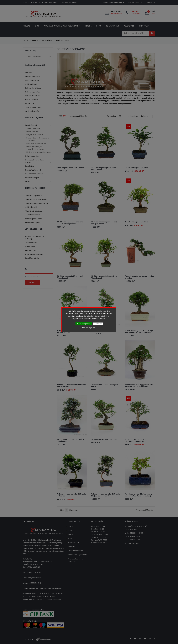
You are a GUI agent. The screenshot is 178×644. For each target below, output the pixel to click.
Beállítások (98, 324)
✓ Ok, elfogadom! (84, 324)
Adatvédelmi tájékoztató (89, 328)
